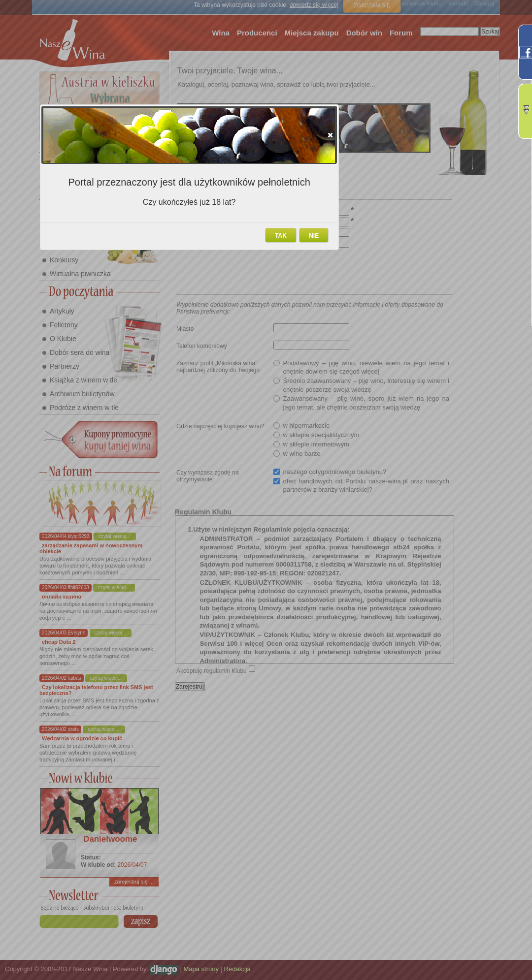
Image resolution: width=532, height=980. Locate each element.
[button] (330, 135)
